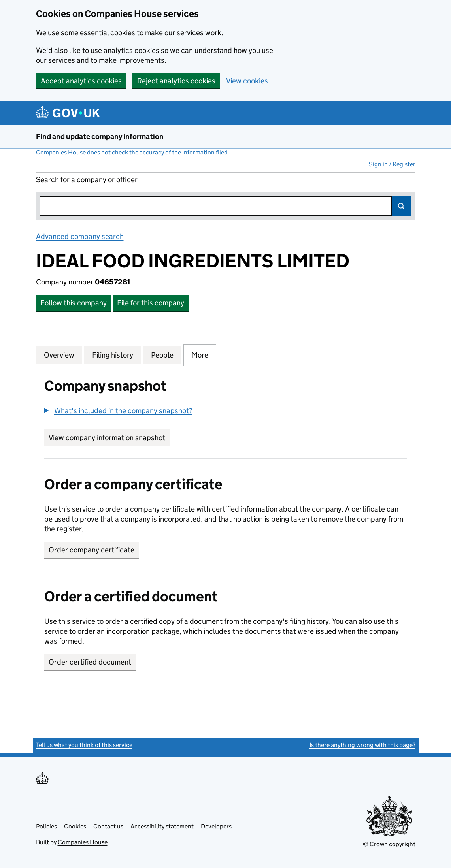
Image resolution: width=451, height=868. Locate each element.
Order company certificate (92, 550)
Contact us (108, 826)
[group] (226, 412)
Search (402, 206)
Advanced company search (80, 236)
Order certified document (90, 662)
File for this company (151, 303)
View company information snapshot (109, 438)
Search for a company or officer (87, 180)
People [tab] (162, 355)
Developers (216, 826)
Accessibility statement (162, 826)
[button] (118, 411)
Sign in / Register (392, 164)
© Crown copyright (389, 844)
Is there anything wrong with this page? (362, 745)
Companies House (83, 842)
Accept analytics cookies (81, 81)
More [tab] (200, 355)
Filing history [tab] (113, 355)
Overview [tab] (59, 355)
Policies (46, 826)
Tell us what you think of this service (84, 745)
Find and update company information (100, 137)
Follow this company (74, 303)
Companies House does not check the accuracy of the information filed (132, 152)
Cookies (75, 826)
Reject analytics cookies (176, 81)
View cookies (247, 81)
